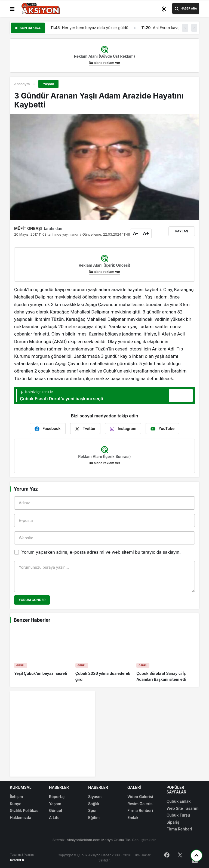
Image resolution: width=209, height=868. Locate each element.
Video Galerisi (140, 797)
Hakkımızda (21, 818)
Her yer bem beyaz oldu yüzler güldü (95, 28)
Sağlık (94, 804)
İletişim (16, 797)
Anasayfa (22, 84)
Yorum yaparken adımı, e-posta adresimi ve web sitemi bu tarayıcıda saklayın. (101, 552)
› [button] (194, 28)
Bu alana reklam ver (104, 63)
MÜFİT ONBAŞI (28, 228)
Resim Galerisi (140, 804)
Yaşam (48, 84)
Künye (16, 804)
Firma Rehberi (140, 810)
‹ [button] (185, 28)
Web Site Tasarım (182, 808)
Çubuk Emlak (179, 801)
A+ (146, 233)
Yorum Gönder (32, 600)
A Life (54, 818)
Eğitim (94, 818)
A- (135, 233)
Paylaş (182, 231)
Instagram (123, 429)
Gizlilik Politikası (25, 810)
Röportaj (57, 797)
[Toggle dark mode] (164, 9)
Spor (93, 810)
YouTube (162, 429)
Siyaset (95, 797)
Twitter (85, 429)
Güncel (56, 810)
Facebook (48, 429)
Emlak (133, 818)
